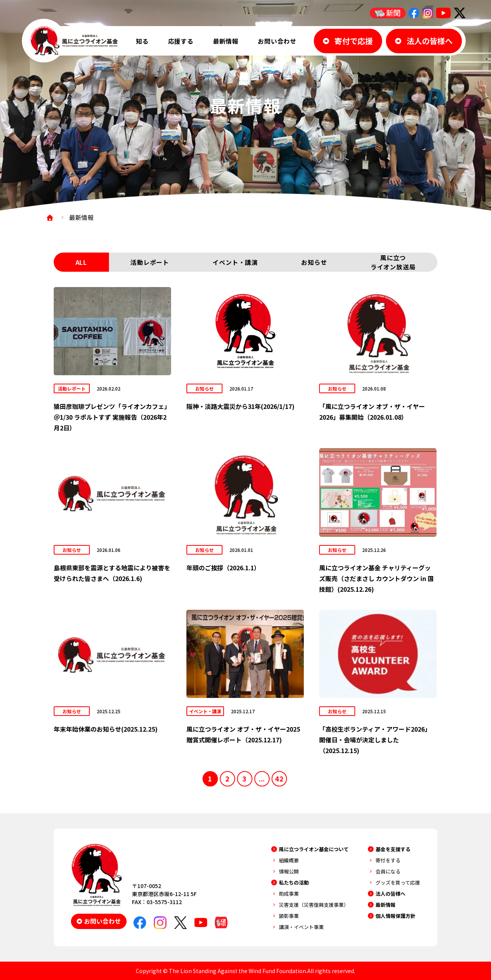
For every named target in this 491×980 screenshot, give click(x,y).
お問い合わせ (277, 41)
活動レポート (150, 262)
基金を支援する (393, 849)
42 (279, 778)
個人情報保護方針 (395, 916)
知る (142, 41)
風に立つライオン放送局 (393, 262)
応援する (181, 41)
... (262, 778)
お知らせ (314, 262)
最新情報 (226, 41)
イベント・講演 (235, 262)
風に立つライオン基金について (314, 849)
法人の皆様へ (390, 894)
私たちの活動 (294, 882)
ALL (81, 262)
